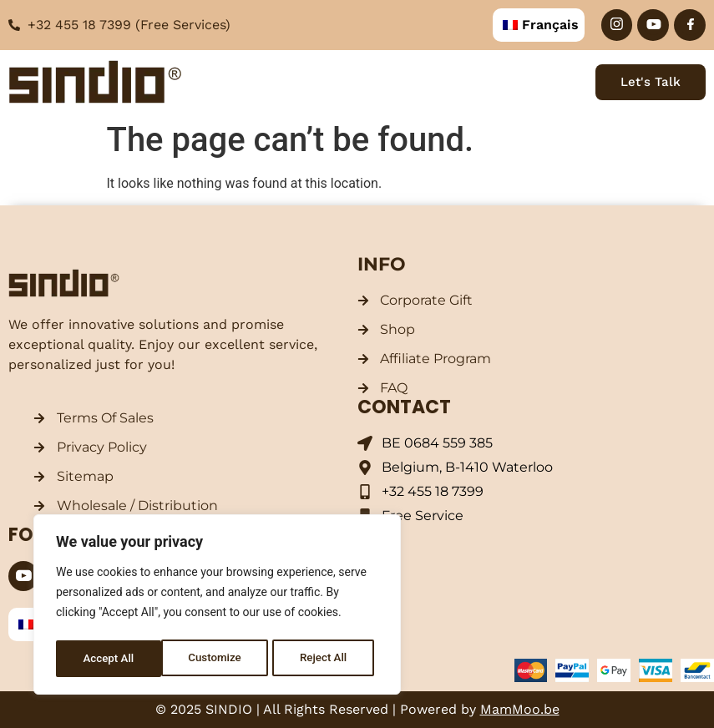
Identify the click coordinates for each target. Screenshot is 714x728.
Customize (109, 659)
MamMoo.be (520, 709)
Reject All (218, 659)
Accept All (327, 659)
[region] (217, 607)
